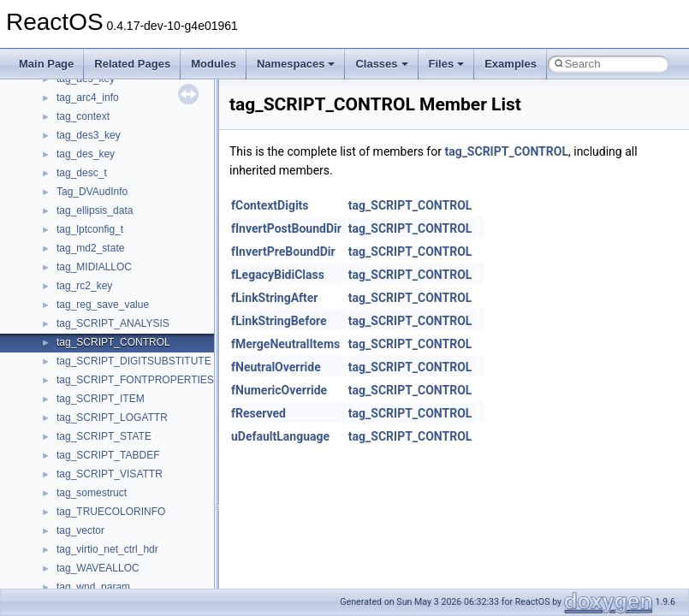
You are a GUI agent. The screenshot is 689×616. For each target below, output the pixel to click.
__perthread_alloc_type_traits (124, 410)
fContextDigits (270, 205)
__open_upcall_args (103, 372)
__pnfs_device (89, 466)
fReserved (258, 413)
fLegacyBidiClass (278, 275)
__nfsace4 (80, 146)
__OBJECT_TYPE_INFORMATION (137, 240)
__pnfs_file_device (99, 485)
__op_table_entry (96, 297)
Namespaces (296, 64)
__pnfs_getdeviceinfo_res (115, 560)
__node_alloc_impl (99, 222)
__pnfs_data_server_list (111, 447)
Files (447, 64)
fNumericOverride (279, 390)
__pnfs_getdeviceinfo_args (118, 542)
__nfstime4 (82, 184)
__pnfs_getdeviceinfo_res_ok (123, 579)
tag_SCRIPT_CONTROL (506, 151)
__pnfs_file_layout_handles (119, 523)
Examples (511, 64)
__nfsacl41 (81, 165)
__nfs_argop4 (88, 90)
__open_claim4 (91, 316)
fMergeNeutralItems (285, 344)
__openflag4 (85, 391)
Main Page (46, 64)
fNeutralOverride (276, 367)
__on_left (77, 259)
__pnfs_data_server (102, 429)
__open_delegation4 (103, 335)
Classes (381, 64)
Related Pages (132, 64)
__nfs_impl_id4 (91, 109)
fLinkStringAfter (275, 298)
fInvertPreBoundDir (283, 252)
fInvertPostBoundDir (286, 228)
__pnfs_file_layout (98, 504)
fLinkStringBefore (279, 321)
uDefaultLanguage (280, 436)
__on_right (81, 278)
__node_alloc (87, 203)
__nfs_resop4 (88, 127)
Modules (214, 64)
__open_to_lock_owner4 (113, 353)
